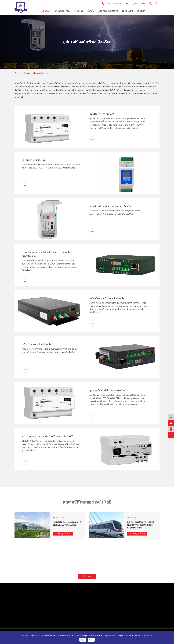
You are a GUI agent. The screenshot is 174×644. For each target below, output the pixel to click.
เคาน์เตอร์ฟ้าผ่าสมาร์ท (34, 160)
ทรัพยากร (78, 11)
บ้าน (19, 73)
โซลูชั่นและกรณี (62, 11)
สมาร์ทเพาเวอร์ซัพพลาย (102, 114)
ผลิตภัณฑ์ (46, 11)
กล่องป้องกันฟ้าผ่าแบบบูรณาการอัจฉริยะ (111, 206)
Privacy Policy (146, 635)
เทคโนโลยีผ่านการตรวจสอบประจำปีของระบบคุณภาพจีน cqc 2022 (67, 524)
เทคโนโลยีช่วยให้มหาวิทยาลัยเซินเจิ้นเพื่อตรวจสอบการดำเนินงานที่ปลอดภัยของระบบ (140, 525)
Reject (83, 640)
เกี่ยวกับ (90, 11)
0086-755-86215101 (112, 3)
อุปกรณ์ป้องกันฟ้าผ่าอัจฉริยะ (43, 73)
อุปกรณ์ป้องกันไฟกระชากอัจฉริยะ (107, 390)
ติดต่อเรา (141, 11)
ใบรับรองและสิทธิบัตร (108, 11)
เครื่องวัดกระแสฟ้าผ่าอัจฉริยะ (37, 344)
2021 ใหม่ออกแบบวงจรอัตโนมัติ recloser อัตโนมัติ (47, 436)
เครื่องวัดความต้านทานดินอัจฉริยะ (108, 298)
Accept (91, 640)
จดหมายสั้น (127, 11)
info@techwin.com (135, 3)
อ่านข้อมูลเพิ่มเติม (63, 534)
